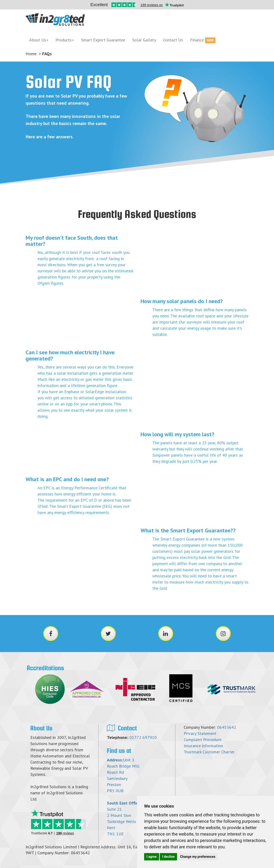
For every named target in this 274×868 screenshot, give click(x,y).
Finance (203, 40)
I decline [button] (168, 857)
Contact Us (173, 40)
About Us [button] (39, 40)
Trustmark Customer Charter (209, 752)
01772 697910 (143, 737)
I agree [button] (152, 857)
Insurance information (203, 746)
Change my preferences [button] (198, 857)
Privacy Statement (200, 733)
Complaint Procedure (203, 740)
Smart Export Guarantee (103, 40)
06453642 (227, 727)
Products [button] (65, 40)
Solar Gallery (144, 40)
